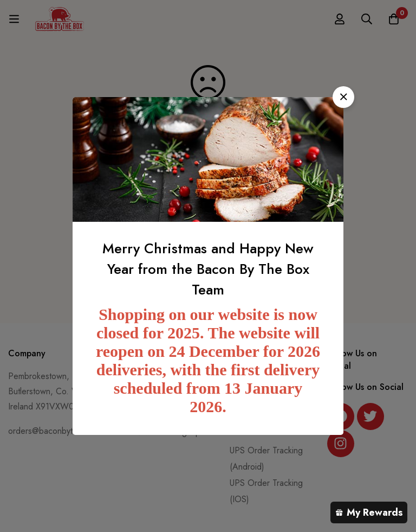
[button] (343, 97)
